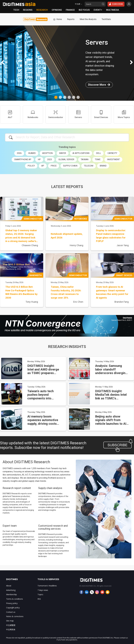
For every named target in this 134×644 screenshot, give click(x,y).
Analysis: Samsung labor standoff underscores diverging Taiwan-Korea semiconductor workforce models (111, 375)
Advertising (11, 590)
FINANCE (70, 10)
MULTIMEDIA (113, 10)
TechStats (106, 19)
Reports (71, 19)
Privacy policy (12, 603)
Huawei (32, 153)
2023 (50, 159)
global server (66, 159)
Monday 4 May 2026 (103, 412)
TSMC (98, 159)
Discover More (99, 85)
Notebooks (33, 114)
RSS (39, 599)
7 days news (43, 590)
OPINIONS (57, 10)
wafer (63, 153)
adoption (47, 153)
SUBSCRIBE (116, 4)
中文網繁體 (11, 625)
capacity (112, 153)
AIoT (10, 114)
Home (57, 19)
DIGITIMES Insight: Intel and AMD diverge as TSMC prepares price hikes (43, 371)
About (9, 586)
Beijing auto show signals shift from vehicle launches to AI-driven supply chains (111, 422)
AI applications (81, 153)
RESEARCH (42, 10)
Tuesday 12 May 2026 (36, 387)
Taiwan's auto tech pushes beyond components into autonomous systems (43, 397)
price (54, 166)
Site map (10, 621)
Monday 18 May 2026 (36, 361)
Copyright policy (13, 608)
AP (43, 166)
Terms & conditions (15, 599)
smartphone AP (23, 159)
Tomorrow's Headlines (47, 586)
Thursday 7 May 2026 (36, 412)
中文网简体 (11, 629)
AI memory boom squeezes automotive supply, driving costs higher (43, 422)
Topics (40, 594)
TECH (16, 10)
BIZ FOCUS (84, 10)
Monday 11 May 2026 (104, 387)
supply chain (70, 166)
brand (103, 166)
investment (113, 159)
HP (39, 159)
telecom (89, 166)
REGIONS (28, 10)
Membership (11, 594)
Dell (99, 153)
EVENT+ (98, 10)
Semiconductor (56, 114)
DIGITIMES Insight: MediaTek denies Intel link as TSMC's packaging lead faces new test (111, 398)
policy (31, 166)
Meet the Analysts (88, 19)
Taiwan (85, 159)
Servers (78, 114)
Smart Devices (101, 114)
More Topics (124, 114)
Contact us (11, 612)
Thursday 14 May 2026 (105, 361)
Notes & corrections (15, 616)
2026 (19, 153)
